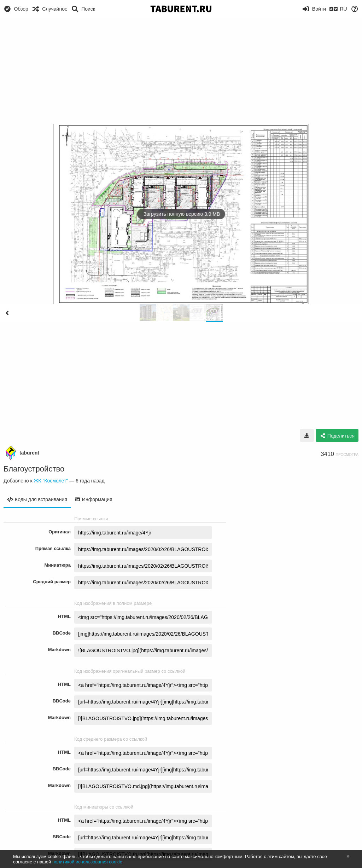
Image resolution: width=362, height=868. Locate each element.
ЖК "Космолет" (51, 481)
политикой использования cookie (87, 862)
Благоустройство (34, 469)
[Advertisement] (181, 71)
